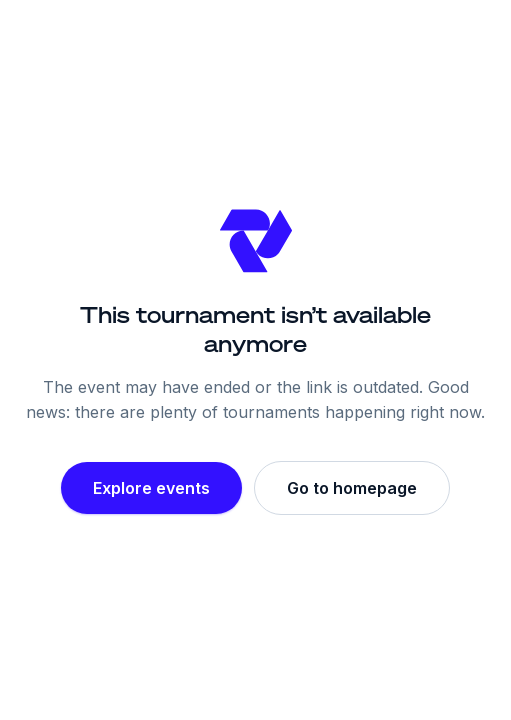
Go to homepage (352, 488)
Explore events (151, 488)
